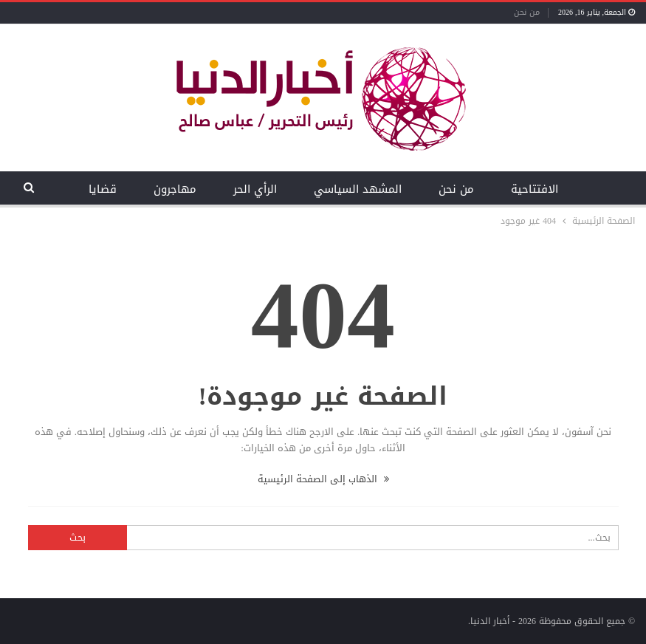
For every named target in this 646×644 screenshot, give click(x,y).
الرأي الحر (255, 189)
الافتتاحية (535, 189)
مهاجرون (175, 189)
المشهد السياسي (358, 189)
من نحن (527, 12)
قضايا (103, 189)
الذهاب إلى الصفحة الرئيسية (323, 479)
